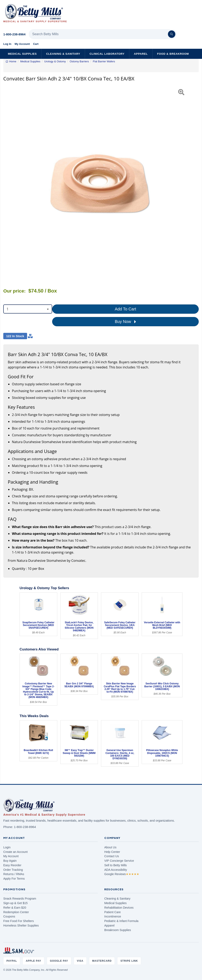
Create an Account (15, 852)
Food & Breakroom (173, 54)
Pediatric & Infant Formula (121, 921)
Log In (7, 44)
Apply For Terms (14, 879)
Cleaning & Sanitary (63, 54)
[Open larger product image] (101, 183)
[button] (10, 183)
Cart (36, 44)
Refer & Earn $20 (15, 908)
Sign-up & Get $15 (15, 903)
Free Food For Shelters (19, 921)
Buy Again (10, 861)
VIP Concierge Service (119, 861)
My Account (22, 44)
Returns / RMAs (14, 874)
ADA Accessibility (116, 870)
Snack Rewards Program (20, 899)
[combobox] (28, 309)
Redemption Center (16, 912)
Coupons (9, 916)
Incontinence (113, 916)
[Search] (172, 34)
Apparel (141, 54)
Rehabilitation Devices (119, 908)
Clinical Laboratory (107, 54)
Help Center (112, 852)
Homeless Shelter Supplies (21, 925)
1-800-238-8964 (14, 34)
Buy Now (125, 322)
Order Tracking (13, 870)
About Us (110, 847)
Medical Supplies (22, 54)
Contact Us (112, 856)
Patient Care (112, 912)
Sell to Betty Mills (116, 865)
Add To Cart (125, 309)
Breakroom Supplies (118, 930)
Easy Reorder (12, 865)
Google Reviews (122, 874)
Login (7, 847)
